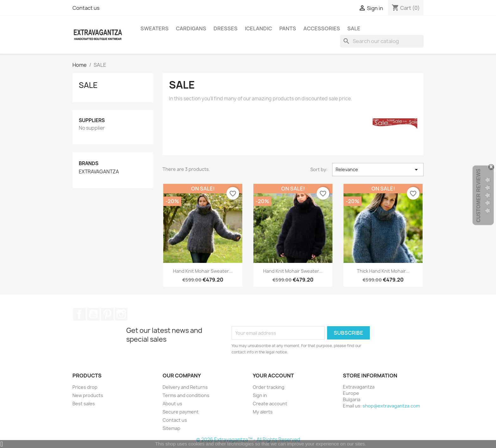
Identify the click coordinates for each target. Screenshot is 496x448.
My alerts (263, 412)
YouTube (93, 314)
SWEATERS (155, 28)
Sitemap (171, 428)
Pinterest (107, 314)
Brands (89, 163)
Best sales (84, 404)
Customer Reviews (478, 196)
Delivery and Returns (185, 387)
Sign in (260, 395)
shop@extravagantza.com (391, 406)
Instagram (121, 314)
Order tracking (269, 387)
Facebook (79, 314)
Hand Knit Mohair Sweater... (203, 271)
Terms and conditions (186, 395)
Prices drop (85, 387)
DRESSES (226, 28)
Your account (273, 376)
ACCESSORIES (322, 28)
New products (88, 395)
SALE (354, 28)
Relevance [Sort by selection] (378, 170)
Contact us (86, 8)
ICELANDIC (258, 28)
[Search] (382, 41)
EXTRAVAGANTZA (99, 172)
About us (172, 404)
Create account (270, 404)
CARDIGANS (191, 28)
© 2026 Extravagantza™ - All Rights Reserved (248, 440)
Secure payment (181, 412)
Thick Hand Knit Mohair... (383, 271)
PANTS (288, 28)
